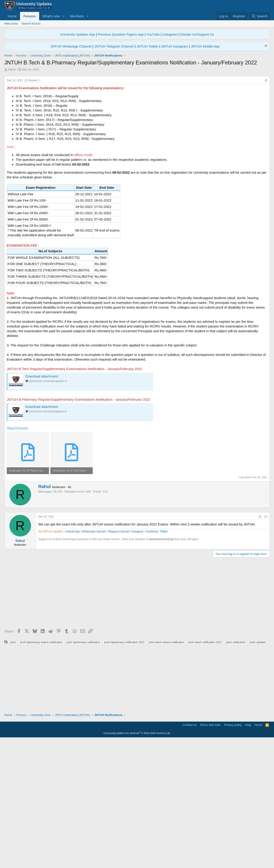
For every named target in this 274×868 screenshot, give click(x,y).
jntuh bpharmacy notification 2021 (124, 771)
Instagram (170, 34)
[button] (63, 16)
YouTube (153, 34)
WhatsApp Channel (94, 660)
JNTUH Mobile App (205, 46)
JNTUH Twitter (147, 46)
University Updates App (78, 34)
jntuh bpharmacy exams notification (41, 771)
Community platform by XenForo (137, 861)
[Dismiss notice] (265, 46)
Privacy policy (233, 853)
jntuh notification (236, 771)
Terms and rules (210, 853)
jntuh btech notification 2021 (205, 771)
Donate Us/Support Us (197, 34)
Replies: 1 (33, 143)
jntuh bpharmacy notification (83, 771)
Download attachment (42, 439)
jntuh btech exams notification (166, 771)
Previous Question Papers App (121, 34)
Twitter (164, 660)
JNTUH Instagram (175, 46)
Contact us (190, 853)
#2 (266, 645)
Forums (30, 16)
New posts (11, 24)
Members (77, 16)
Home (12, 16)
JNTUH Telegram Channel (114, 46)
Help (248, 853)
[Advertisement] (137, 105)
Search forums (31, 24)
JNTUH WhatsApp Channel (71, 46)
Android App (72, 660)
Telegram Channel (118, 660)
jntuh (13, 771)
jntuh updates (258, 771)
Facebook (152, 660)
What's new (51, 16)
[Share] (266, 144)
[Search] (259, 16)
